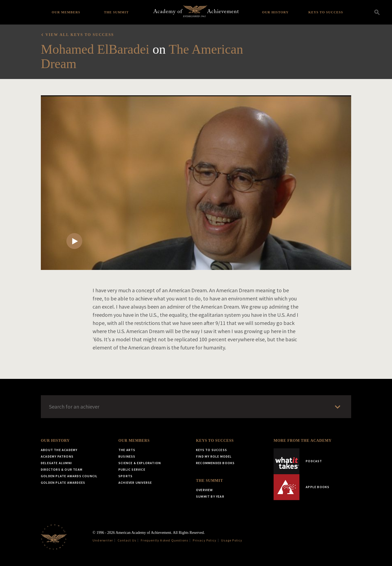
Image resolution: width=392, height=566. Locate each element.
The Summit (116, 12)
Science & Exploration (140, 463)
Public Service (132, 469)
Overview (205, 490)
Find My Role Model (214, 456)
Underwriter (103, 540)
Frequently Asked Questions (164, 540)
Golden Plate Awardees (63, 483)
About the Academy (59, 450)
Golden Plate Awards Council (69, 476)
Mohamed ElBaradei (95, 49)
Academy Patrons (57, 456)
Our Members (66, 12)
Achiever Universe (135, 483)
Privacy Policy (205, 540)
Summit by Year (210, 496)
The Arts (127, 450)
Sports (125, 476)
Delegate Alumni (56, 463)
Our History (275, 12)
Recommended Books (215, 463)
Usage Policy (232, 540)
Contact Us (127, 540)
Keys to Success (326, 12)
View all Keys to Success (80, 35)
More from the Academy (303, 441)
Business (127, 456)
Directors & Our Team (62, 469)
